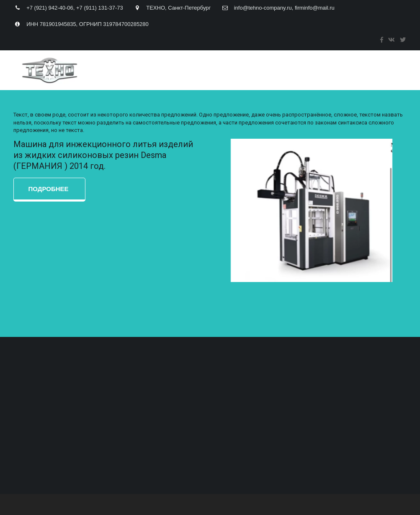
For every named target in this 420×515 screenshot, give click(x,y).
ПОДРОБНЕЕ (49, 189)
